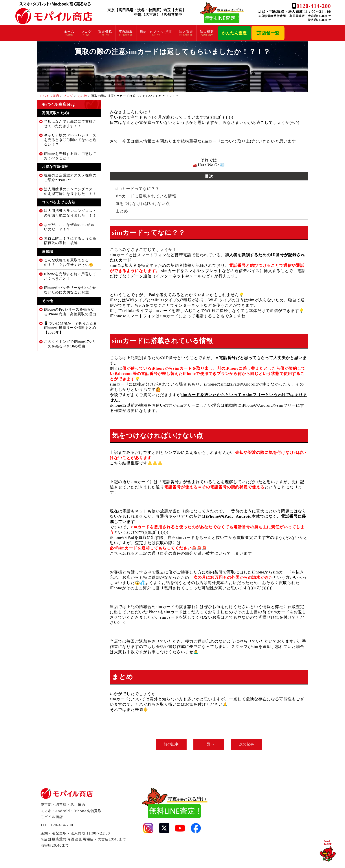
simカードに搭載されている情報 (146, 196)
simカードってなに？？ (138, 189)
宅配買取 (126, 32)
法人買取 (186, 32)
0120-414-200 (314, 6)
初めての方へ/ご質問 (156, 32)
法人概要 (207, 32)
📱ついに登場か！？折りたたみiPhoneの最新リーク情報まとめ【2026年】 (71, 328)
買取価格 (105, 32)
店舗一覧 (268, 33)
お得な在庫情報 (55, 167)
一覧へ (209, 744)
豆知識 (47, 251)
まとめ (122, 211)
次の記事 (248, 744)
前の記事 (169, 744)
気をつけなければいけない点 (143, 204)
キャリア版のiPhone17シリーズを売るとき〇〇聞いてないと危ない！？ (70, 140)
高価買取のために (57, 113)
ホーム (69, 32)
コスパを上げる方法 (59, 202)
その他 (47, 301)
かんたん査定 (234, 33)
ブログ (86, 32)
